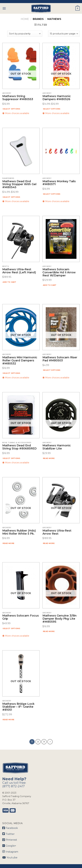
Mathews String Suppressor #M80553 (18, 98)
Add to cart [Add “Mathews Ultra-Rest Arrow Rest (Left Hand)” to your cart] (9, 282)
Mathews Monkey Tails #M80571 (59, 183)
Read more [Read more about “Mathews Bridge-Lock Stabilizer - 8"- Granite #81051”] (8, 720)
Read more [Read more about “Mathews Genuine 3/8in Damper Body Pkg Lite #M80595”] (49, 631)
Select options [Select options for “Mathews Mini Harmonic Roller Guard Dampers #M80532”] (11, 373)
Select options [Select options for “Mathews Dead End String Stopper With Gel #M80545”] (11, 197)
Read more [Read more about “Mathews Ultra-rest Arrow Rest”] (49, 543)
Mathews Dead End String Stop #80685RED (19, 447)
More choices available (16, 113)
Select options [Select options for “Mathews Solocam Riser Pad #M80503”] (52, 370)
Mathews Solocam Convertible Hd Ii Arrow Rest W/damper (59, 272)
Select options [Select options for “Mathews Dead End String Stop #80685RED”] (11, 458)
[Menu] (4, 8)
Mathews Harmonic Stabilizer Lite (57, 447)
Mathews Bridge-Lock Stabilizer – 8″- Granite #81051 (18, 707)
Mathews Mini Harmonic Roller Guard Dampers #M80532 (20, 361)
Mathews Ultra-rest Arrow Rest (57, 532)
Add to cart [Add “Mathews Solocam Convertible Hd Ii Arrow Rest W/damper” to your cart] (50, 285)
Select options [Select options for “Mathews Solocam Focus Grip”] (11, 628)
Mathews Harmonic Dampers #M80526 (57, 98)
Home (25, 19)
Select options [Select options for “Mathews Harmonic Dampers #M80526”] (52, 109)
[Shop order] (25, 34)
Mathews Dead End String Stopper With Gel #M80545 (19, 184)
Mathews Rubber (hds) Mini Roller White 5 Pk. (19, 532)
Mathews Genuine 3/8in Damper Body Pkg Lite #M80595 (60, 619)
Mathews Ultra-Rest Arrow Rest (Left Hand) (19, 271)
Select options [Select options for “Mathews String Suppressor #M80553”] (11, 109)
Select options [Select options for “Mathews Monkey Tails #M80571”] (52, 194)
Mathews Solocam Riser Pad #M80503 (60, 359)
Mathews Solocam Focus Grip (21, 617)
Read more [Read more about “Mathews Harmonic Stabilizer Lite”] (49, 458)
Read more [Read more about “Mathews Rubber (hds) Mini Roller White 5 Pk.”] (8, 543)
